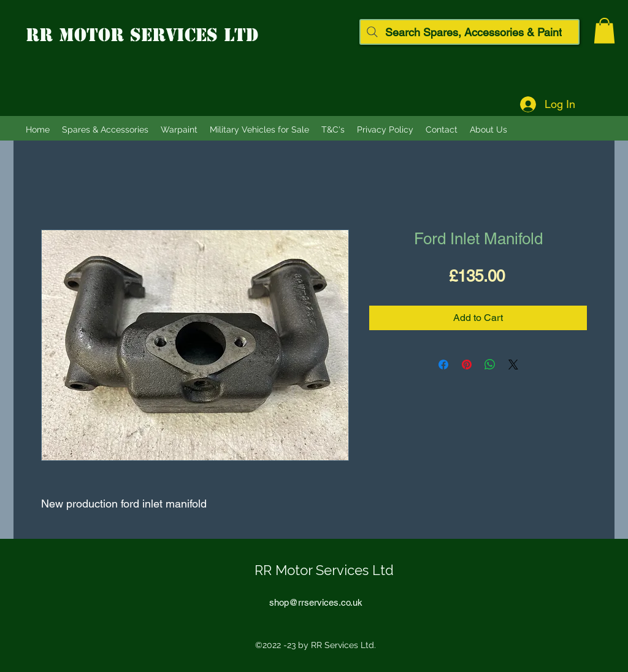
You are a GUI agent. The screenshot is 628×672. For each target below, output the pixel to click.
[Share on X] (513, 365)
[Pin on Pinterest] (467, 365)
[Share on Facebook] (443, 365)
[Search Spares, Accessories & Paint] (469, 32)
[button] (604, 31)
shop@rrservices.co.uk (316, 602)
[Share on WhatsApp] (490, 365)
